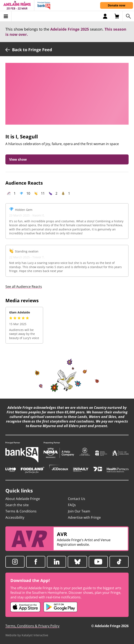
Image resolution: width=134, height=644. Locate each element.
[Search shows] (128, 16)
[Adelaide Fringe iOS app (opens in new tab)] (25, 607)
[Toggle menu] (6, 16)
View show (18, 159)
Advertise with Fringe (84, 517)
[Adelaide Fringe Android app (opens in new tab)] (60, 607)
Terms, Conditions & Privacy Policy (32, 626)
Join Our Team (79, 511)
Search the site (17, 505)
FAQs (72, 505)
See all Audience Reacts (24, 287)
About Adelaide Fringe (23, 499)
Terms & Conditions (21, 511)
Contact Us (77, 499)
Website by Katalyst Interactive (27, 635)
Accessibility (15, 517)
